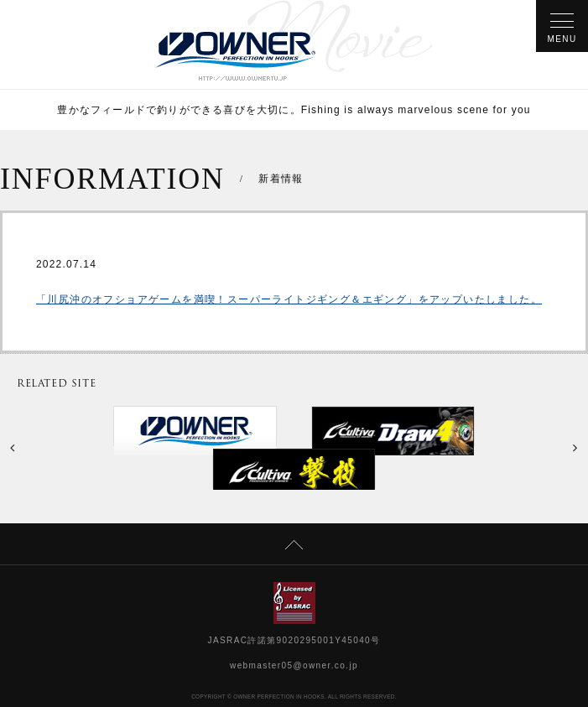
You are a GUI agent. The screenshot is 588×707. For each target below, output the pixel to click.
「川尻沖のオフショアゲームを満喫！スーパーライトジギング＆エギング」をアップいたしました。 (289, 299)
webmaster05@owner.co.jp (294, 665)
